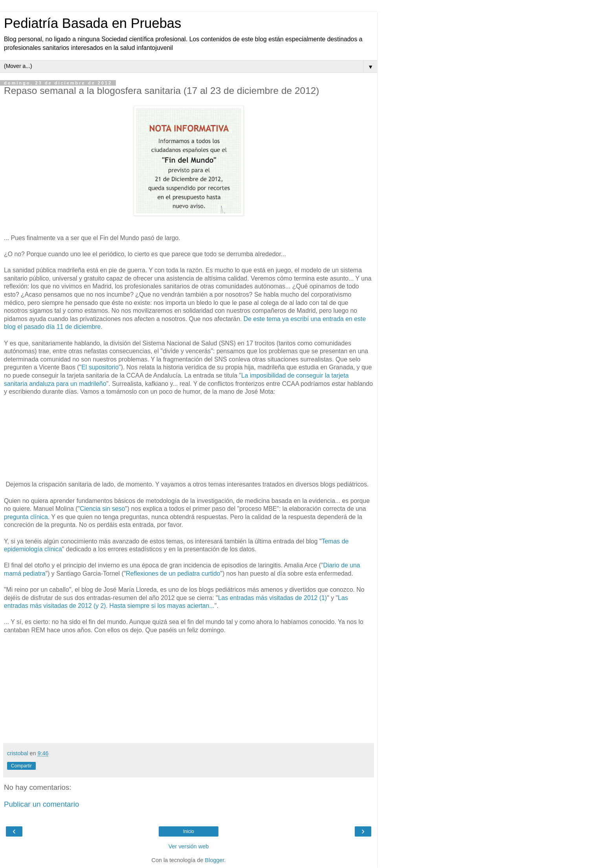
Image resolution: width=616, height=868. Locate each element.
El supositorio (100, 367)
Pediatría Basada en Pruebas (93, 23)
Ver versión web (189, 846)
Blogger (215, 860)
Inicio (189, 831)
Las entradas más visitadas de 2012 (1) (272, 598)
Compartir (21, 766)
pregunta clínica (26, 517)
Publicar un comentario (41, 804)
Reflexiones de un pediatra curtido (173, 573)
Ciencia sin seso (102, 509)
